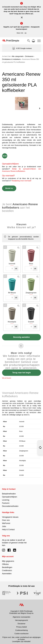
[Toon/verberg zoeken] (29, 41)
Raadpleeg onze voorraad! (21, 179)
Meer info (21, 33)
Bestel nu (9, 187)
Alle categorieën (18, 56)
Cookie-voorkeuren (21, 632)
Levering (6, 498)
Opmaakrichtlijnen (10, 495)
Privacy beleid (22, 625)
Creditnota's (7, 569)
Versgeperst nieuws (10, 515)
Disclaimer (21, 622)
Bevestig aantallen (21, 335)
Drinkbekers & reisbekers (11, 59)
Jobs (4, 525)
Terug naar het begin (21, 371)
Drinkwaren (29, 56)
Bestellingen (7, 566)
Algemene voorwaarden (21, 615)
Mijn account (8, 555)
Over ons (6, 519)
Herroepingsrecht (21, 619)
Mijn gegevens (8, 559)
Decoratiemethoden (10, 505)
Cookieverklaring (21, 629)
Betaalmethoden (9, 492)
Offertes (5, 563)
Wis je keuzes (7, 376)
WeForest (6, 522)
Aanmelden (7, 572)
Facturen (6, 501)
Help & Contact (9, 487)
